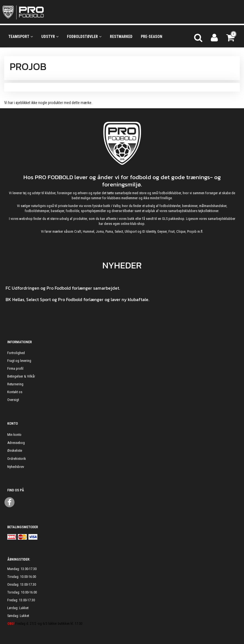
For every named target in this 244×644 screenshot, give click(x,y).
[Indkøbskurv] (231, 37)
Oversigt (13, 400)
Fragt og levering (19, 361)
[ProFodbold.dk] (48, 12)
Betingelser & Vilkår (21, 376)
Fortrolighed (16, 353)
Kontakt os (15, 392)
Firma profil (15, 368)
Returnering (15, 384)
